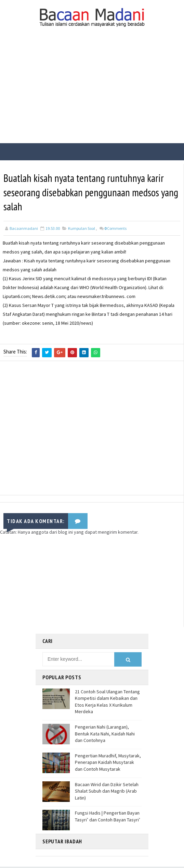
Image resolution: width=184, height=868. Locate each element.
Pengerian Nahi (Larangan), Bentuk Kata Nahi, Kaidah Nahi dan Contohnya (105, 735)
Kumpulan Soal (82, 230)
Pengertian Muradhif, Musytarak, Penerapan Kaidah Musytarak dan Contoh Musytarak (108, 763)
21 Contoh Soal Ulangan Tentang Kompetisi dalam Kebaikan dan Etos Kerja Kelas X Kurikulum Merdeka (107, 703)
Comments (115, 230)
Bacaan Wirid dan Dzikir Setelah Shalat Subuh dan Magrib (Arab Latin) (107, 792)
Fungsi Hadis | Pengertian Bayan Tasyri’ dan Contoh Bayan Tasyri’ (108, 818)
